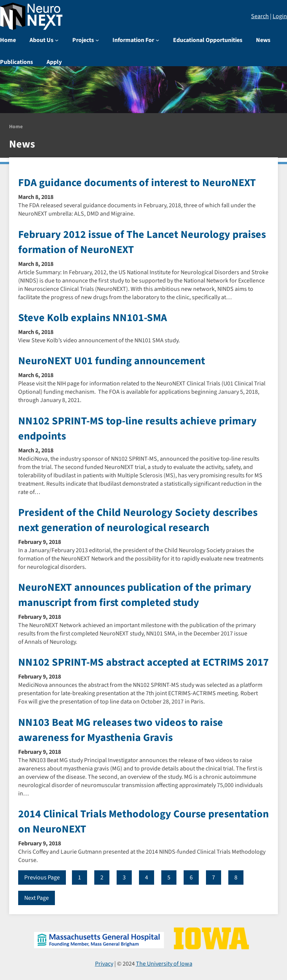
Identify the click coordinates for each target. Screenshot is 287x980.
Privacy (104, 964)
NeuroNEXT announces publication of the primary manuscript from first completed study (135, 595)
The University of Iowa (164, 964)
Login (280, 16)
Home (16, 127)
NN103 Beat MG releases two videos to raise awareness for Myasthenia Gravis (121, 730)
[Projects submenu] (97, 40)
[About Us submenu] (57, 40)
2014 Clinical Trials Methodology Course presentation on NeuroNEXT (143, 822)
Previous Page (42, 877)
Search (260, 16)
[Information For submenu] (158, 40)
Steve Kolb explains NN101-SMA (93, 318)
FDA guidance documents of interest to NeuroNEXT (137, 183)
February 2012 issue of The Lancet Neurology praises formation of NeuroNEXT (142, 242)
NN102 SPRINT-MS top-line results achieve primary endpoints (137, 429)
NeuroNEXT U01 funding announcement (112, 361)
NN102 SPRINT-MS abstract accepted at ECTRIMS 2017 (143, 662)
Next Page (37, 898)
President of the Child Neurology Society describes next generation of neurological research (138, 520)
